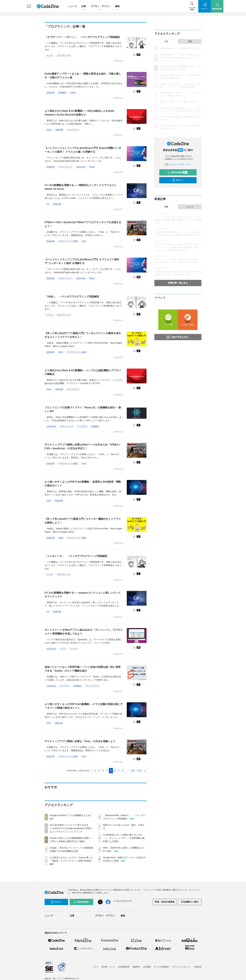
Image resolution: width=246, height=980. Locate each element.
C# (48, 204)
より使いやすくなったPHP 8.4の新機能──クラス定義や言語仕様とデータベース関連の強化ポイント (84, 706)
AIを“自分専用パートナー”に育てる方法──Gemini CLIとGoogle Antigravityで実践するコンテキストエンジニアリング (71, 828)
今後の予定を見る (177, 337)
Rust (84, 241)
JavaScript (51, 427)
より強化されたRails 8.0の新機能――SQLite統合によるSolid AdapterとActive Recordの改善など (79, 113)
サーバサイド (73, 130)
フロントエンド (65, 167)
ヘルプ (96, 967)
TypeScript (81, 167)
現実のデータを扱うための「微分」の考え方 (178, 102)
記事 (84, 7)
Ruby (49, 130)
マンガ (50, 56)
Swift (61, 352)
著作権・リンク (108, 967)
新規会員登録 (177, 172)
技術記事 (51, 93)
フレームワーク (92, 686)
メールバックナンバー (178, 164)
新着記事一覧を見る (178, 283)
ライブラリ (82, 427)
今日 (166, 42)
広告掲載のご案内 (190, 902)
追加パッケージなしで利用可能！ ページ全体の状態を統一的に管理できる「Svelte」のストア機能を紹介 (83, 669)
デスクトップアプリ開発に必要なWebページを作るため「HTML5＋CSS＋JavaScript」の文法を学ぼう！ (83, 447)
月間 (190, 42)
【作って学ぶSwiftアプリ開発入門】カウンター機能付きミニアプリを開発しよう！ (83, 521)
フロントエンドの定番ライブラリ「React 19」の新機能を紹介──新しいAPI (83, 409)
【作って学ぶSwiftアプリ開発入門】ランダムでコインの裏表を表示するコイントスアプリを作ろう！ (83, 335)
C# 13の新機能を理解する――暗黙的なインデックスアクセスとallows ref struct (81, 187)
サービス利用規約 (161, 967)
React (92, 167)
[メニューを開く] (29, 6)
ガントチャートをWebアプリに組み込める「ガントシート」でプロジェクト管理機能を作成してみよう (84, 632)
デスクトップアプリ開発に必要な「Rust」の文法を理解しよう (80, 741)
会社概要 (147, 967)
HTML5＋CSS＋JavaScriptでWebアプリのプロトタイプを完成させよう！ (83, 224)
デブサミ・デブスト (101, 7)
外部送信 (198, 967)
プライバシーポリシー (181, 967)
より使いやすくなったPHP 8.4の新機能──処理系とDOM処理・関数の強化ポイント (83, 484)
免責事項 (136, 967)
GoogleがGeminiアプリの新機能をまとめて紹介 (180, 48)
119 (139, 771)
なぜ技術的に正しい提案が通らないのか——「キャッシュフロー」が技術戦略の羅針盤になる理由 (124, 838)
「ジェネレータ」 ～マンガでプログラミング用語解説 (76, 556)
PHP (49, 501)
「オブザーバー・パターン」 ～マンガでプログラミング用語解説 (82, 37)
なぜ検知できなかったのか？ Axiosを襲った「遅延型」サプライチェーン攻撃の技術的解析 (71, 861)
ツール (63, 649)
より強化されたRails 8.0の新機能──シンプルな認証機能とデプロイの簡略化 (83, 372)
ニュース (72, 6)
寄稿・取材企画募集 (165, 902)
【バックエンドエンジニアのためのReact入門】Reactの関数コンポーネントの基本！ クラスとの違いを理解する (83, 150)
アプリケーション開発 (68, 241)
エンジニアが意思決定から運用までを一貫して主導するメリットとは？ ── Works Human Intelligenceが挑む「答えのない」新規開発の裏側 (178, 247)
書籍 (117, 7)
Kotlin (73, 93)
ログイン (177, 180)
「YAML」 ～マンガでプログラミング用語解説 (72, 297)
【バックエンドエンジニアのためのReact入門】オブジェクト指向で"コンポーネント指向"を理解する (82, 261)
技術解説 (62, 93)
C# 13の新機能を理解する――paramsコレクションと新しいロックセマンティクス (83, 595)
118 (132, 771)
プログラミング (63, 56)
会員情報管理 (124, 967)
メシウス (74, 649)
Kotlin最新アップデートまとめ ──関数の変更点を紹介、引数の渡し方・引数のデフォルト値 (83, 76)
